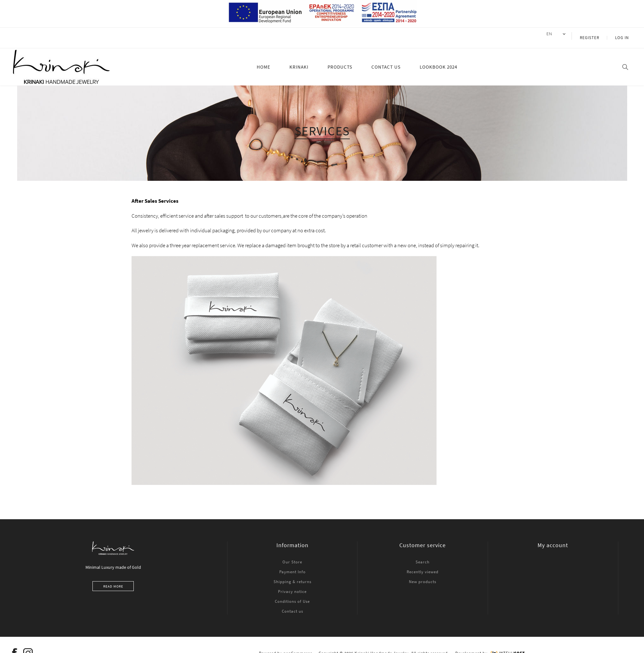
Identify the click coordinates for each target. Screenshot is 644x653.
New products (423, 574)
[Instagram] (28, 645)
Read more (113, 579)
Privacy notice (292, 584)
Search (423, 554)
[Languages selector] (567, 34)
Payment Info (292, 564)
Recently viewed (423, 564)
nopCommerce (298, 646)
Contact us (292, 604)
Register (598, 34)
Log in (625, 34)
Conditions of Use (292, 594)
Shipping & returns (292, 574)
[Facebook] (15, 645)
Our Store (292, 554)
